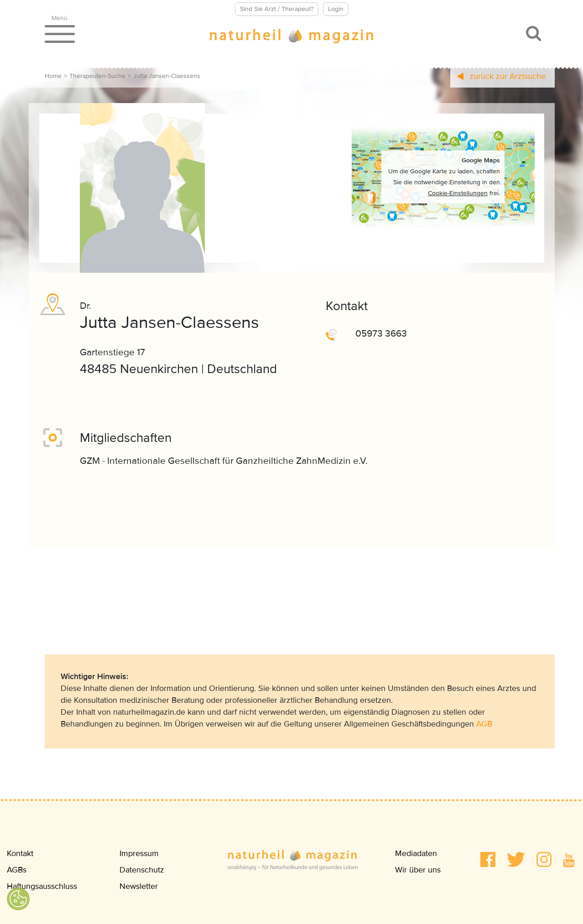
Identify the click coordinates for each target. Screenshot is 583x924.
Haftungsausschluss (42, 886)
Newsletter (139, 886)
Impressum (139, 853)
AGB (484, 724)
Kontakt (20, 853)
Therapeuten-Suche (97, 76)
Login (336, 9)
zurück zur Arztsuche (501, 76)
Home (53, 76)
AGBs (17, 870)
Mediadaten (416, 853)
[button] (488, 859)
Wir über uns (418, 870)
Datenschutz (142, 870)
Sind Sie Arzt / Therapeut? (277, 9)
